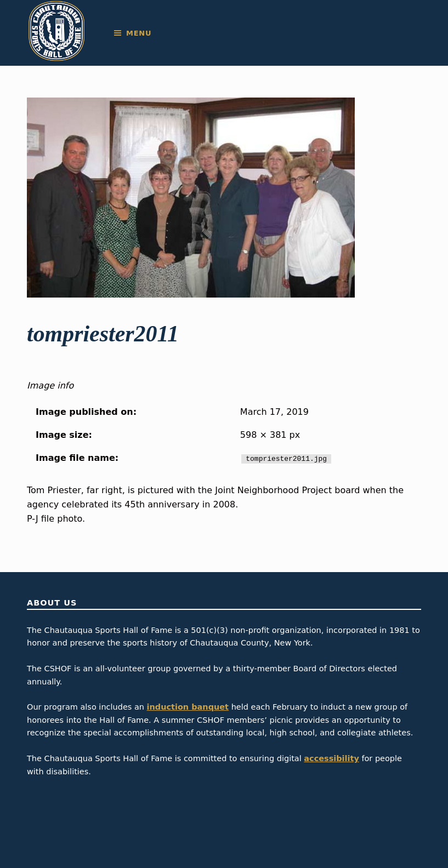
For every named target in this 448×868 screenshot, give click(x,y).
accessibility (331, 758)
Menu (139, 33)
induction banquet (188, 707)
